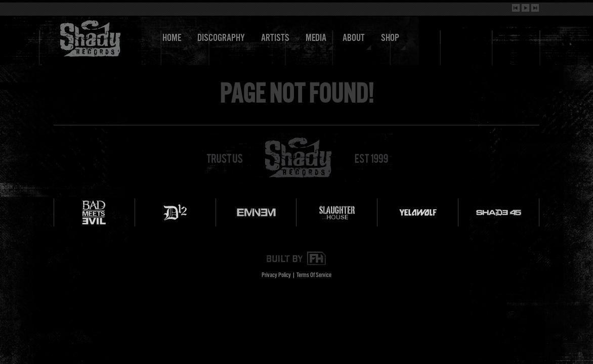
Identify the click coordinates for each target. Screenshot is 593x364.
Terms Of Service (314, 275)
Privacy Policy (276, 275)
